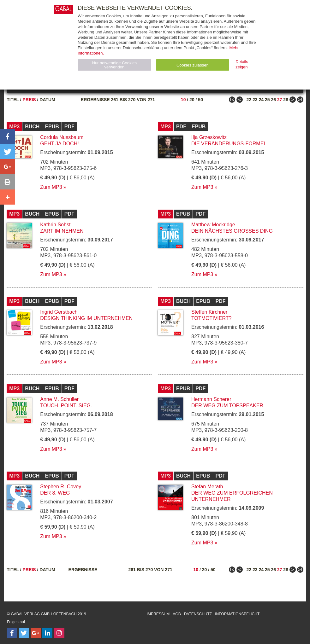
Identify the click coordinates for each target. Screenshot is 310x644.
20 (192, 100)
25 (267, 100)
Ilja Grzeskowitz (209, 137)
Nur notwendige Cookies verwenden (114, 65)
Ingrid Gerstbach (59, 312)
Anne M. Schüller (59, 399)
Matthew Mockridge (213, 225)
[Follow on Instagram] (59, 633)
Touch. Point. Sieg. (66, 406)
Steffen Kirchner (209, 312)
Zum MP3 (51, 187)
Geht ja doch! (59, 144)
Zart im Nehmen (62, 231)
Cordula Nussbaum (62, 137)
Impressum (158, 614)
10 (183, 100)
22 (249, 100)
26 (273, 100)
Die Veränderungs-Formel (229, 144)
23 (255, 100)
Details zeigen (242, 64)
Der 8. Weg (55, 493)
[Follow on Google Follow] (36, 633)
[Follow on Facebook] (12, 633)
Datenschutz (198, 614)
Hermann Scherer (211, 399)
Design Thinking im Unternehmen (86, 318)
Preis (29, 100)
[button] (8, 136)
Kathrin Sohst (55, 225)
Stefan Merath (207, 487)
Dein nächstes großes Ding (232, 231)
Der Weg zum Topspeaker (227, 406)
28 (286, 100)
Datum (47, 100)
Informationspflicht (237, 614)
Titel (13, 100)
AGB (177, 614)
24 (261, 100)
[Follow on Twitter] (24, 633)
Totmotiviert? (211, 318)
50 (200, 100)
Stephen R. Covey (61, 487)
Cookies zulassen (193, 65)
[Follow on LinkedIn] (47, 633)
